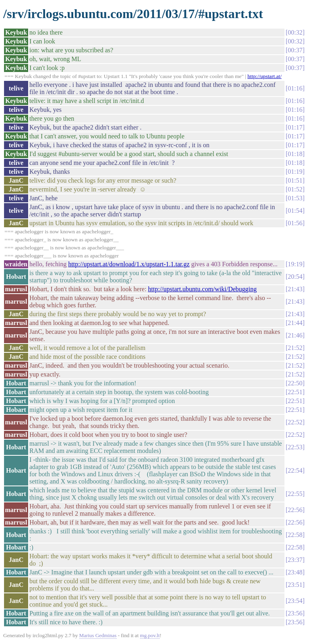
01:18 (295, 154)
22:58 (295, 535)
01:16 (295, 88)
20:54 (295, 277)
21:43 (295, 289)
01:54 (295, 211)
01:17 (295, 127)
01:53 (295, 198)
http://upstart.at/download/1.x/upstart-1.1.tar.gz (129, 264)
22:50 (295, 383)
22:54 (295, 470)
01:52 (295, 189)
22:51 (295, 392)
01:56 (295, 223)
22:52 (295, 422)
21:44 (295, 323)
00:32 (295, 32)
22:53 (295, 447)
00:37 (295, 50)
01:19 (295, 172)
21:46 (295, 335)
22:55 (295, 494)
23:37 (295, 560)
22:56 (295, 510)
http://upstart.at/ (265, 76)
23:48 (295, 572)
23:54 (295, 601)
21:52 (295, 348)
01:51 (295, 180)
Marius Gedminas (98, 635)
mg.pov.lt (150, 635)
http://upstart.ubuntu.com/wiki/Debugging (202, 289)
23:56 (295, 613)
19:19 (295, 264)
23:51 (295, 585)
